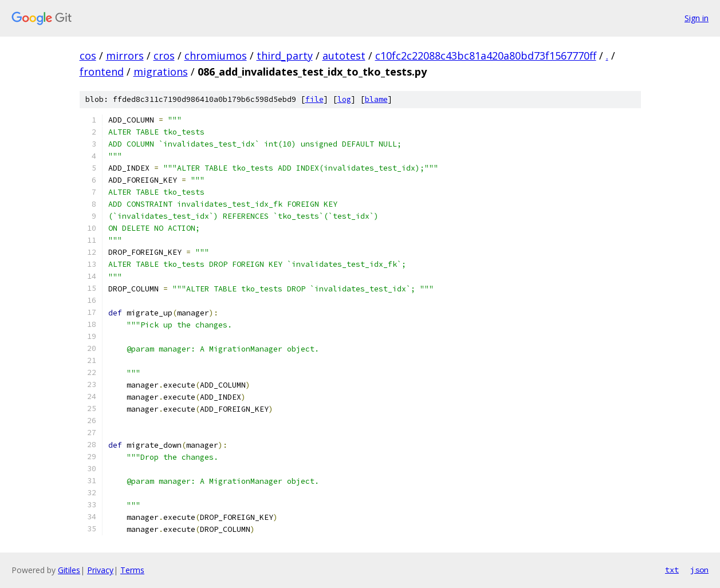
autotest (344, 56)
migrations (161, 72)
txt (672, 570)
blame (376, 99)
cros (164, 56)
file (314, 99)
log (344, 99)
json (699, 570)
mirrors (125, 56)
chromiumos (216, 56)
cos (88, 56)
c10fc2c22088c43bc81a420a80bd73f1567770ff (486, 56)
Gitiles (69, 570)
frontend (102, 72)
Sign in (697, 18)
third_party (285, 56)
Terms (132, 570)
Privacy (100, 570)
